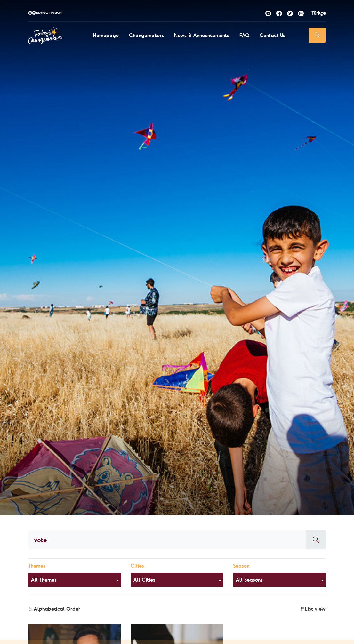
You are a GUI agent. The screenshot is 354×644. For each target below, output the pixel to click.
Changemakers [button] (146, 35)
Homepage (106, 35)
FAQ (244, 35)
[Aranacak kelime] (167, 540)
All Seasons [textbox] (249, 580)
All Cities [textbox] (144, 580)
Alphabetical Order (54, 609)
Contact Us (272, 35)
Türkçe (319, 13)
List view (313, 609)
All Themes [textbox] (44, 580)
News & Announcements (202, 35)
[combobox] (75, 580)
